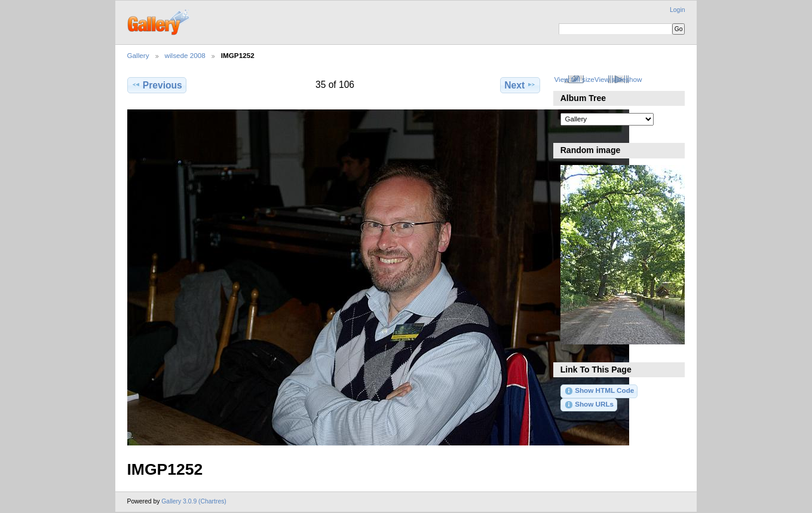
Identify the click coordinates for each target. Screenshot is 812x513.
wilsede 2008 (185, 55)
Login (677, 10)
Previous (157, 85)
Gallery (138, 55)
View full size (574, 79)
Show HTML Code (599, 391)
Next (520, 85)
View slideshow (618, 79)
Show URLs (589, 405)
